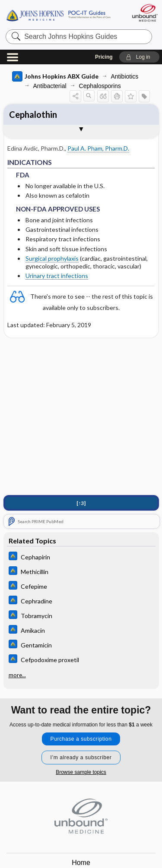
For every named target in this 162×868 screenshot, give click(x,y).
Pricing (104, 57)
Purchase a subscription (81, 739)
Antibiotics (125, 76)
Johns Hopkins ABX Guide (55, 76)
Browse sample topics (81, 772)
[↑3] (81, 503)
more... (17, 675)
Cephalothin (33, 114)
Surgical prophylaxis (52, 258)
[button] (139, 57)
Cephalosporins (100, 86)
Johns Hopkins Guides (58, 15)
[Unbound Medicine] (145, 13)
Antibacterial (50, 86)
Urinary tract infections (57, 276)
